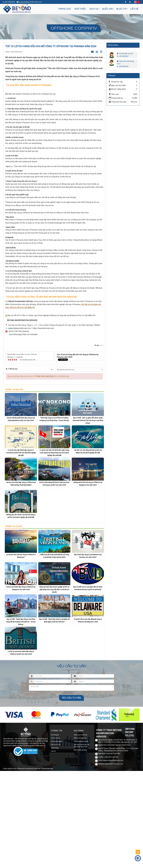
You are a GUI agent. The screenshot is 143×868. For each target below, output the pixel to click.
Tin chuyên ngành (57, 803)
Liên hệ (134, 9)
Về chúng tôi (55, 796)
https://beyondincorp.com (114, 825)
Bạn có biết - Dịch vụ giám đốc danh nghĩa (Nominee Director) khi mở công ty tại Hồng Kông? (88, 482)
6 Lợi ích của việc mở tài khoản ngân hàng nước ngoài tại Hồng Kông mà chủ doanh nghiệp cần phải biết (54, 514)
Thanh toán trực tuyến (81, 803)
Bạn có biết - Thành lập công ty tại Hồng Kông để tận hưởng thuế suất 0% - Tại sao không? (21, 683)
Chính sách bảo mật (80, 799)
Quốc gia (107, 9)
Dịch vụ (94, 9)
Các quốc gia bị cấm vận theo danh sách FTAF (82, 807)
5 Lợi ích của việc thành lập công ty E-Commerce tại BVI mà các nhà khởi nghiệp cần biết (21, 514)
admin (101, 407)
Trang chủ (64, 9)
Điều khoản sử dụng (80, 811)
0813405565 (10, 2)
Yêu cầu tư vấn (56, 806)
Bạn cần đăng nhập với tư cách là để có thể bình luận (38, 438)
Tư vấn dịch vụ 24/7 (126, 54)
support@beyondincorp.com (30, 2)
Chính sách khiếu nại (80, 796)
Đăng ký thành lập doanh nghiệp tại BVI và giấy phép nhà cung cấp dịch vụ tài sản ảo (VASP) (54, 651)
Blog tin (121, 9)
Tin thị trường (55, 799)
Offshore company (74, 28)
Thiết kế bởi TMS (47, 830)
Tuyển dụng (55, 809)
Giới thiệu (80, 9)
